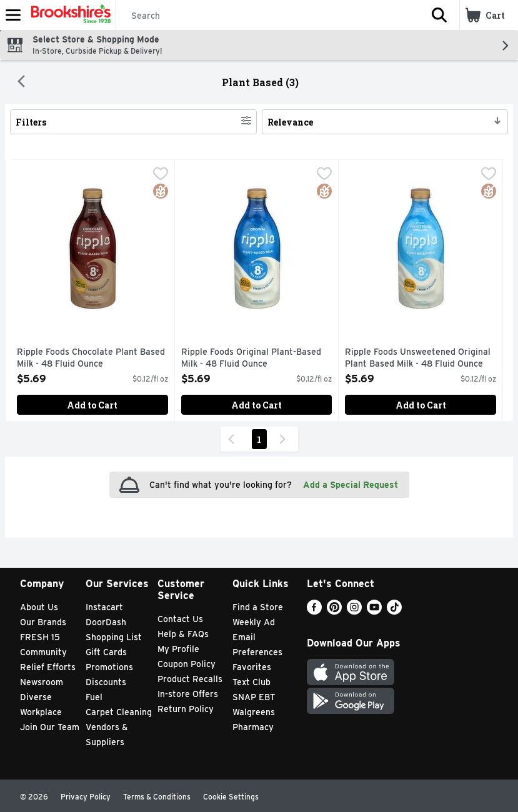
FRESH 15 (40, 637)
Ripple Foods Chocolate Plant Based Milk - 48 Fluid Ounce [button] (91, 358)
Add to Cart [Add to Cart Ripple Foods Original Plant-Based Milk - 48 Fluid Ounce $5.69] (257, 405)
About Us (39, 607)
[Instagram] (354, 611)
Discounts (106, 682)
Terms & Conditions (157, 797)
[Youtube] (374, 611)
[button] (439, 15)
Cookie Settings (231, 797)
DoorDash (106, 622)
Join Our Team (50, 727)
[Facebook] (314, 611)
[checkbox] (161, 175)
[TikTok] (394, 611)
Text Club (252, 682)
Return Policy (186, 709)
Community (43, 652)
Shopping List (114, 637)
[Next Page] (285, 439)
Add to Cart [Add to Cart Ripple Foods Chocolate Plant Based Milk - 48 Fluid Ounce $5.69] (92, 405)
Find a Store (258, 607)
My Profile (178, 649)
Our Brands (43, 622)
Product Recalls (190, 679)
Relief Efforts (48, 667)
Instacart (104, 607)
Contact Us (180, 619)
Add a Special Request (351, 485)
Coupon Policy (187, 664)
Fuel (94, 697)
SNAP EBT (254, 697)
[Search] (268, 16)
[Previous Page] (234, 439)
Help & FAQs (183, 634)
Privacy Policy (86, 797)
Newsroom (42, 682)
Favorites (252, 667)
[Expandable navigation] (13, 15)
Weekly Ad (254, 622)
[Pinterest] (334, 611)
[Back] (21, 82)
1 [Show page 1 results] (259, 439)
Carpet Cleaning (119, 712)
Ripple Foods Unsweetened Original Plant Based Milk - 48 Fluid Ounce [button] (418, 358)
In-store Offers (188, 694)
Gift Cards (106, 652)
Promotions (109, 667)
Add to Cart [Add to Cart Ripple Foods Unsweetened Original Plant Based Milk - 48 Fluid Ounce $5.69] (421, 405)
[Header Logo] (68, 15)
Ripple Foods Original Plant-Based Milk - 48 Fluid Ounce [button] (251, 358)
